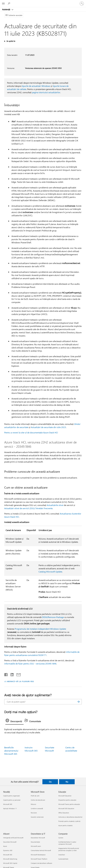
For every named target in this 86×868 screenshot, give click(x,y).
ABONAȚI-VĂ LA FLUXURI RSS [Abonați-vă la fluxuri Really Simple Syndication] (20, 681)
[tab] (14, 721)
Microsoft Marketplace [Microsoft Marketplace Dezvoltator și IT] (38, 855)
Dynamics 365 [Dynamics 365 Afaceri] (8, 850)
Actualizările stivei (55, 505)
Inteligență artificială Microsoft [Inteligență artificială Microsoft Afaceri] (13, 838)
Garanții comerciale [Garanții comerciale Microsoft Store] (37, 817)
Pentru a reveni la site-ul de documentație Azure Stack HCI (31, 432)
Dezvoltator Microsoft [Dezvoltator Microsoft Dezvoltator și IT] (38, 838)
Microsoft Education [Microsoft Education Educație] (65, 796)
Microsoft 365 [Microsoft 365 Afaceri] (8, 855)
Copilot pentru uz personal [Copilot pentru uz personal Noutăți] (12, 800)
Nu (67, 782)
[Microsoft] (43, 2)
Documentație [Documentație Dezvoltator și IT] (35, 842)
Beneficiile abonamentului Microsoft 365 (11, 751)
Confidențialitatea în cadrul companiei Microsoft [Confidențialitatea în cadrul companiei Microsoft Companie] (67, 843)
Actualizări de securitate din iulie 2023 (48, 427)
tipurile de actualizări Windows (36, 86)
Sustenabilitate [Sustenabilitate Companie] (63, 859)
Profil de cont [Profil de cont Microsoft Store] (35, 796)
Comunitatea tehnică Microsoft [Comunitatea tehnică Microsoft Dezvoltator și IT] (41, 850)
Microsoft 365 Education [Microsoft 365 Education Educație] (66, 808)
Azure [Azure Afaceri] (5, 846)
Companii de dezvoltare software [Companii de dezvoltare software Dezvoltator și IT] (41, 863)
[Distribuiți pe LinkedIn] (11, 674)
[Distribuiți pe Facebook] (6, 674)
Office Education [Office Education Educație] (64, 813)
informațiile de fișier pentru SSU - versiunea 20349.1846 (30, 664)
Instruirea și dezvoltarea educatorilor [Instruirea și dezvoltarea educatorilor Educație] (70, 817)
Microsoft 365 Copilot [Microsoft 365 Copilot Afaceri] (10, 863)
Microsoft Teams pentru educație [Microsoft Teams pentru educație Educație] (69, 804)
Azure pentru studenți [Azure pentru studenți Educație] (65, 825)
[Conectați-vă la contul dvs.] (82, 4)
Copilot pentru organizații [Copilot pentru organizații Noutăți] (12, 796)
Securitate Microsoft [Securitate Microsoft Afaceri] (10, 842)
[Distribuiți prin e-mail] (17, 674)
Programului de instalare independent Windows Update (40, 629)
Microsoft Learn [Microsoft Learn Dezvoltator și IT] (36, 846)
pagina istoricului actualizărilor (46, 92)
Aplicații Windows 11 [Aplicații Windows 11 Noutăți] (10, 808)
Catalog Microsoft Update (50, 572)
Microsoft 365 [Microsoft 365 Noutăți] (8, 804)
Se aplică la (11, 41)
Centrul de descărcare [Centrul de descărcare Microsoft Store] (38, 800)
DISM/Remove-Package (53, 617)
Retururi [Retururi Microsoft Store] (33, 804)
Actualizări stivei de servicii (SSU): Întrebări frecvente (28, 508)
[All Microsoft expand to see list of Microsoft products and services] (3, 4)
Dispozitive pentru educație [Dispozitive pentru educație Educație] (67, 800)
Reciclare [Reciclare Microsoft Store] (34, 813)
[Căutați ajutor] (9, 3)
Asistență (6, 9)
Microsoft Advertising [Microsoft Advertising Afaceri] (10, 859)
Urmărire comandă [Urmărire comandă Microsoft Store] (37, 808)
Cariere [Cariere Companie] (61, 838)
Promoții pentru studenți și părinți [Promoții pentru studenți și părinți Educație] (69, 821)
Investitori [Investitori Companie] (62, 855)
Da (50, 782)
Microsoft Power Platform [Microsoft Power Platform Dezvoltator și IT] (39, 859)
